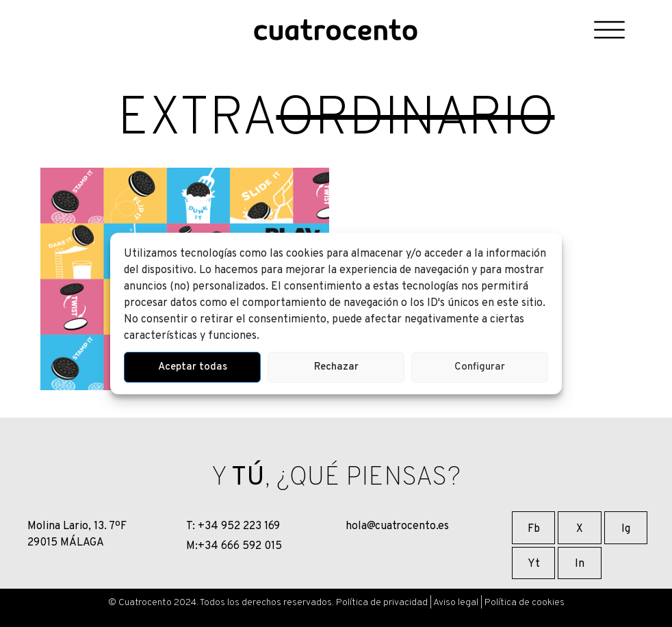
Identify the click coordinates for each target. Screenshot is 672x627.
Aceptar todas (193, 367)
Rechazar (336, 367)
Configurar (480, 367)
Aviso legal (456, 603)
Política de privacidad (382, 603)
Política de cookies (525, 603)
